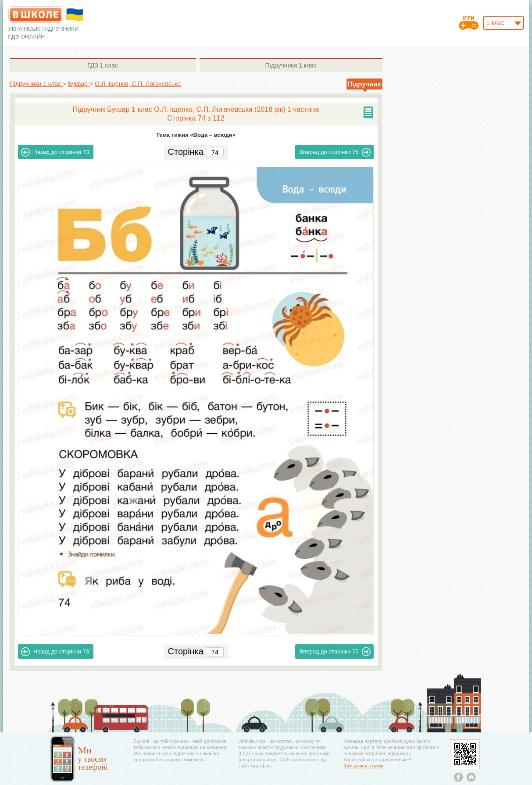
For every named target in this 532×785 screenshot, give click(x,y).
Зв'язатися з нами (363, 766)
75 (335, 152)
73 (55, 152)
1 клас (102, 65)
